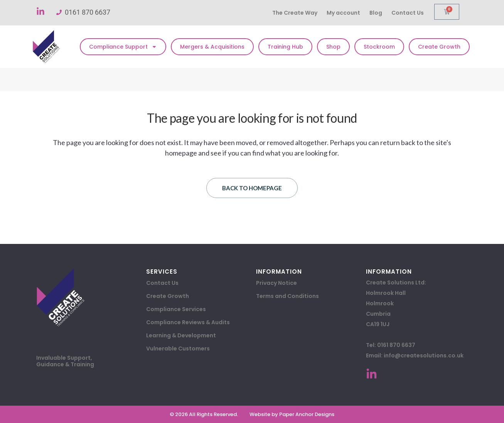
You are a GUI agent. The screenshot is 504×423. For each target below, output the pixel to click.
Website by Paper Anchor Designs (292, 414)
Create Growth (439, 47)
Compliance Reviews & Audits (188, 322)
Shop (333, 47)
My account (343, 13)
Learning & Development (181, 335)
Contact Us (408, 13)
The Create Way (295, 13)
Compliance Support (123, 47)
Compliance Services (176, 309)
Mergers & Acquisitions (212, 47)
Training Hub (285, 47)
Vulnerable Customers (178, 349)
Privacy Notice (276, 283)
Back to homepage (252, 188)
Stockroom (379, 47)
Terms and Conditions (287, 296)
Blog (376, 13)
